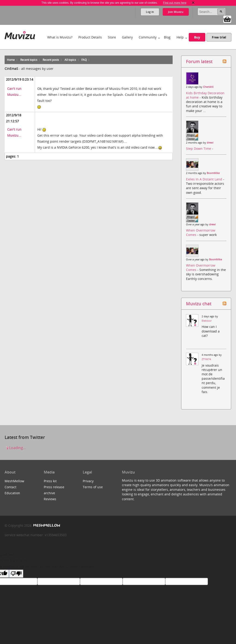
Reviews (50, 499)
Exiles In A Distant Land (205, 179)
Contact (10, 487)
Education (12, 493)
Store (112, 37)
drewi (210, 143)
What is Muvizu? (60, 37)
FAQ (84, 60)
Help (180, 37)
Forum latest (199, 61)
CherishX (208, 87)
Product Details (90, 37)
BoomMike (213, 173)
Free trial (219, 37)
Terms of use (93, 487)
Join (176, 12)
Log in (150, 12)
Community (148, 37)
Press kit (50, 481)
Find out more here (175, 3)
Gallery (127, 37)
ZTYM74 (206, 359)
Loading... (15, 448)
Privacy (88, 481)
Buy (197, 37)
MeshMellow (14, 481)
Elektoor (207, 321)
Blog (167, 37)
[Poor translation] (16, 574)
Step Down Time (199, 149)
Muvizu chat (199, 304)
